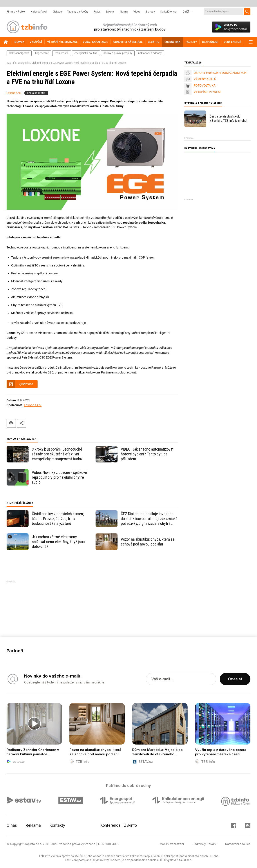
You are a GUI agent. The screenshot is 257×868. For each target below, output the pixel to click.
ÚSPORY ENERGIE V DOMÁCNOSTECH (220, 73)
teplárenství (62, 53)
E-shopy (150, 12)
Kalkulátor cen (169, 12)
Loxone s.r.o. (14, 93)
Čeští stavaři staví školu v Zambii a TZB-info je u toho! (228, 119)
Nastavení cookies (238, 844)
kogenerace (42, 53)
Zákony (110, 12)
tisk (11, 423)
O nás (12, 825)
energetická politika (86, 53)
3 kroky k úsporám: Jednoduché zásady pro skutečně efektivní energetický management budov (57, 454)
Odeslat (235, 679)
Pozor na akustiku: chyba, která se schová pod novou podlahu (148, 542)
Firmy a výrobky (16, 12)
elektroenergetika (19, 53)
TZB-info (11, 63)
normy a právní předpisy (118, 53)
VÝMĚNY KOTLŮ (205, 79)
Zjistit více (26, 384)
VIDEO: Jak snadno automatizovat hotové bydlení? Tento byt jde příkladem (147, 454)
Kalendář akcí (39, 12)
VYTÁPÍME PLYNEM (207, 92)
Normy (124, 12)
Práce (97, 12)
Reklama (33, 825)
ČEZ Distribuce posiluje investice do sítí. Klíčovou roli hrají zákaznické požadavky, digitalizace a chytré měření (149, 519)
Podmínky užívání (205, 844)
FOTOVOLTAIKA (205, 85)
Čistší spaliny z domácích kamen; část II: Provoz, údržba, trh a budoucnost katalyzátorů (58, 519)
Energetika (24, 63)
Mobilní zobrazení (172, 844)
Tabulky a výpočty (78, 12)
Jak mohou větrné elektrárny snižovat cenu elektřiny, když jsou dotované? (58, 542)
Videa (137, 12)
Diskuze (57, 12)
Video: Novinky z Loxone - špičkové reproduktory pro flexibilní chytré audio (59, 477)
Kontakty (57, 825)
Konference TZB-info (119, 825)
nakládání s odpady (150, 53)
